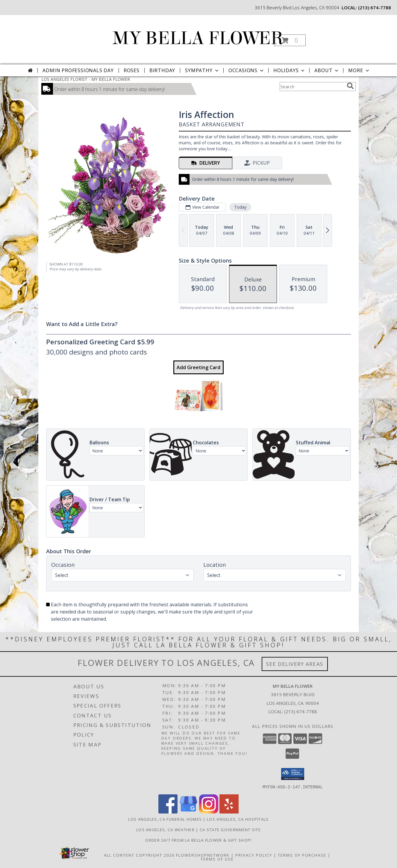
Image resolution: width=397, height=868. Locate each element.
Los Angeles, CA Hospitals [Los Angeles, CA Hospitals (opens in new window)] (238, 819)
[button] (290, 40)
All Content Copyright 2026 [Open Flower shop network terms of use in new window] (139, 855)
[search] (350, 86)
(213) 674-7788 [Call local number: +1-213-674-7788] (375, 7)
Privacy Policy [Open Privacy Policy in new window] (254, 855)
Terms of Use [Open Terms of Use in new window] (217, 859)
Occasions (247, 70)
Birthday (162, 70)
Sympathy (202, 70)
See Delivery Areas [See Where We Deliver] (295, 664)
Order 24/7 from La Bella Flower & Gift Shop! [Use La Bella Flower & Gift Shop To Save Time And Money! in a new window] (198, 840)
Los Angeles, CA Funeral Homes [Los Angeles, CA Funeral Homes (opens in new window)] (165, 819)
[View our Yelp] (229, 812)
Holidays (290, 70)
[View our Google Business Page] (188, 812)
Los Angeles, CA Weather (165, 829)
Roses (132, 70)
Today (240, 207)
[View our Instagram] (209, 812)
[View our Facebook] (168, 812)
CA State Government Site (230, 829)
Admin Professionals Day (78, 70)
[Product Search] (312, 87)
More (359, 70)
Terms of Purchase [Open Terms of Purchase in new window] (302, 855)
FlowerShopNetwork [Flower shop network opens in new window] (203, 855)
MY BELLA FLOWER (198, 38)
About (327, 70)
